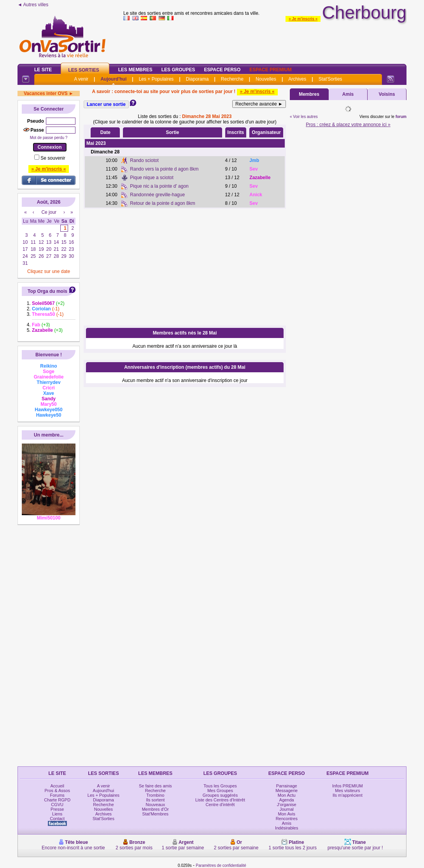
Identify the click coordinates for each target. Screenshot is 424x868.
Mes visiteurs (347, 791)
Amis (348, 94)
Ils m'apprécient (348, 795)
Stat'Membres (156, 814)
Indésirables (286, 828)
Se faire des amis (155, 786)
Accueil (57, 786)
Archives (297, 79)
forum (401, 117)
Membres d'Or (155, 809)
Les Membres (135, 70)
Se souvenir (53, 158)
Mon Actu (287, 795)
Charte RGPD (57, 800)
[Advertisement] (185, 267)
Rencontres (287, 819)
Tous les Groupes (220, 786)
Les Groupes (178, 70)
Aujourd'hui (113, 79)
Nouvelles (266, 79)
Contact (57, 819)
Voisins (387, 94)
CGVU (57, 805)
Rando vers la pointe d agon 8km (164, 169)
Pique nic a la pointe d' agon (159, 186)
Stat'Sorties (330, 79)
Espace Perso (222, 70)
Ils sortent (156, 800)
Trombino (155, 795)
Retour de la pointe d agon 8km (162, 203)
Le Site (43, 70)
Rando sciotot (144, 160)
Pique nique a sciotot (152, 178)
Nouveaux (156, 805)
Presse (57, 809)
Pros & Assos (57, 791)
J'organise (287, 805)
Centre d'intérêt (220, 805)
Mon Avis (287, 814)
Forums (57, 795)
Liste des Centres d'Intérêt (220, 800)
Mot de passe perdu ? (49, 138)
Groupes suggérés (220, 795)
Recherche (232, 79)
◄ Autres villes (33, 5)
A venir (81, 79)
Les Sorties (83, 70)
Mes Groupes (220, 791)
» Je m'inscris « (303, 19)
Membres (309, 94)
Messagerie (286, 791)
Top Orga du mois (47, 291)
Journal (287, 809)
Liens (57, 814)
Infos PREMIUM (348, 786)
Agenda (287, 800)
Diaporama (197, 79)
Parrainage (287, 786)
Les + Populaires (156, 79)
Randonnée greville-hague (157, 195)
